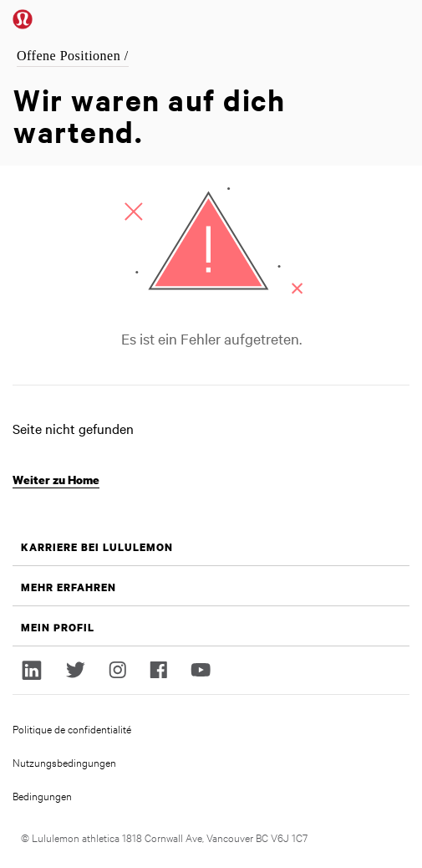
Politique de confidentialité (72, 728)
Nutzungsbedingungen (64, 762)
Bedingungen (42, 795)
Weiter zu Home (56, 480)
